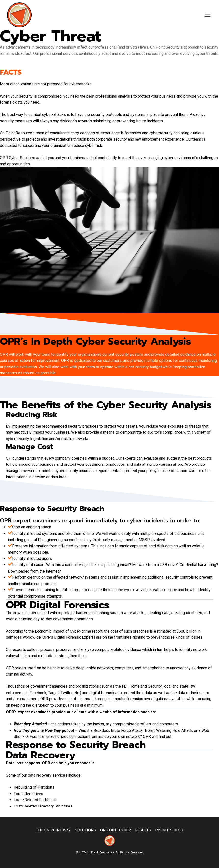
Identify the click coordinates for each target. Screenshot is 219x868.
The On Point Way (53, 830)
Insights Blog (169, 830)
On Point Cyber (116, 830)
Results (143, 830)
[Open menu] (207, 15)
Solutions (85, 830)
